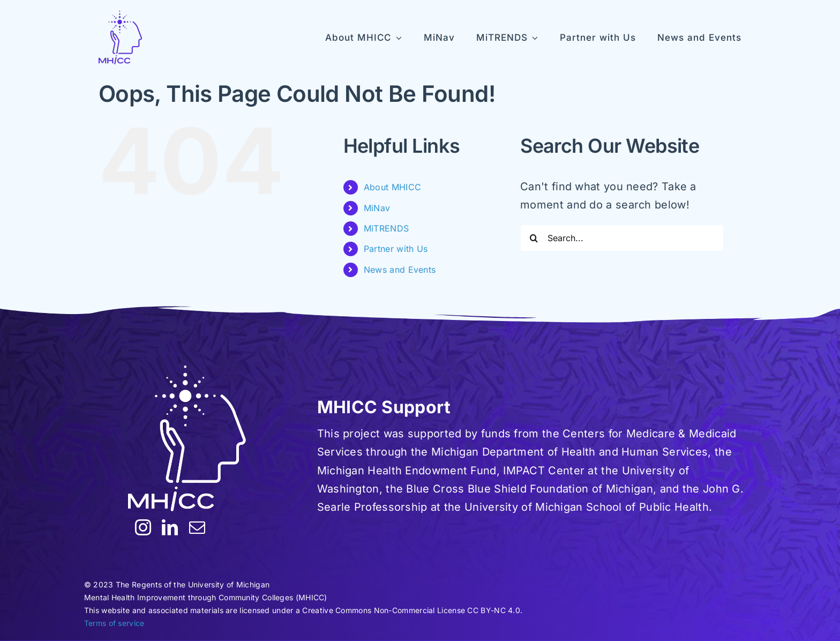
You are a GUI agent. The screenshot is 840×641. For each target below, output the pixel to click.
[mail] (197, 527)
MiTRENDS (386, 228)
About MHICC (392, 187)
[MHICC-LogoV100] (120, 38)
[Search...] (622, 238)
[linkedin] (170, 527)
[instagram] (143, 527)
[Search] (534, 238)
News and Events (400, 270)
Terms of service (114, 623)
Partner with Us (396, 249)
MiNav (377, 208)
